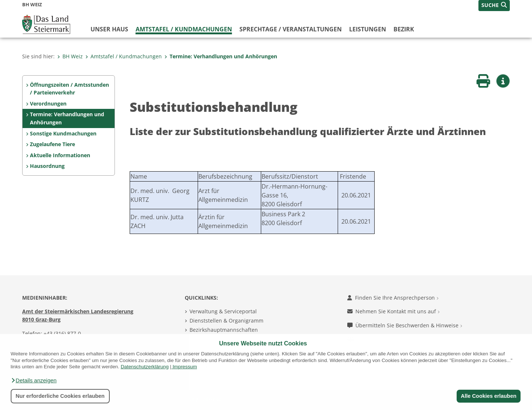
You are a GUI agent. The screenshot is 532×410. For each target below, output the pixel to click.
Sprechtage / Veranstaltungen (291, 29)
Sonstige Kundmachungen (63, 133)
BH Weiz (70, 56)
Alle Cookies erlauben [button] (488, 396)
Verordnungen (48, 104)
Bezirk (404, 29)
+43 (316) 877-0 (62, 333)
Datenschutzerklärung (145, 367)
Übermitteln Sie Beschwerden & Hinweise (405, 325)
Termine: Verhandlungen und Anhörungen (221, 56)
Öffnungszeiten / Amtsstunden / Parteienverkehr (69, 89)
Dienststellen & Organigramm (226, 321)
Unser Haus (109, 29)
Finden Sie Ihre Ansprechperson (393, 298)
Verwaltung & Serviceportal (223, 311)
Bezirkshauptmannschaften (224, 330)
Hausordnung (47, 166)
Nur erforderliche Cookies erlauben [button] (60, 396)
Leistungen (368, 29)
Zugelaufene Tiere (52, 144)
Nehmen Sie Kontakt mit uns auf (393, 311)
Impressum (185, 367)
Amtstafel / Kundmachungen (184, 29)
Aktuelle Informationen (60, 155)
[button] (34, 380)
